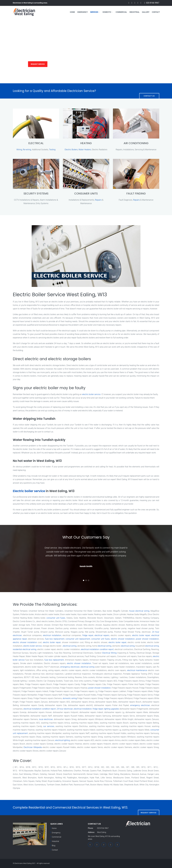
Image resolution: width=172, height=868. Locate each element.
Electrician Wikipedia (33, 747)
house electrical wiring (139, 611)
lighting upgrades (112, 709)
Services (94, 12)
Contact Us (149, 91)
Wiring (19, 150)
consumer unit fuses (56, 618)
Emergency (83, 12)
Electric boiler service (29, 491)
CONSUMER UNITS (86, 194)
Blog (54, 846)
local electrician (46, 719)
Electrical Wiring (109, 653)
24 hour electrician (65, 709)
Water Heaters (85, 150)
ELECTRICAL (36, 143)
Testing (52, 150)
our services (49, 726)
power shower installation (147, 639)
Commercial (121, 12)
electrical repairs (102, 635)
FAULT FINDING (136, 194)
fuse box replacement (55, 639)
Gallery (146, 12)
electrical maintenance (137, 670)
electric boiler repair (141, 635)
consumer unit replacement (78, 639)
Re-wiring (27, 150)
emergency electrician (70, 667)
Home (72, 12)
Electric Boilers (71, 150)
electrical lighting (62, 740)
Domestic (107, 12)
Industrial (134, 12)
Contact (156, 12)
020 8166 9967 (153, 3)
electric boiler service (91, 394)
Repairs (98, 200)
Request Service (38, 64)
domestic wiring (70, 698)
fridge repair (88, 635)
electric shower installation (123, 639)
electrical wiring (70, 646)
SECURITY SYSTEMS (36, 194)
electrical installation (52, 635)
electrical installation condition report (97, 649)
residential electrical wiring (25, 649)
